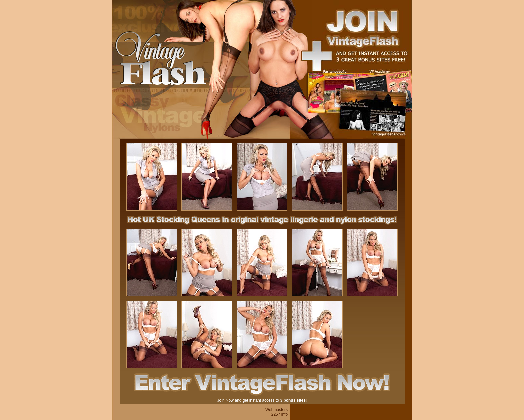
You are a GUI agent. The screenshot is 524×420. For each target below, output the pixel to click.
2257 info (280, 414)
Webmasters (277, 410)
